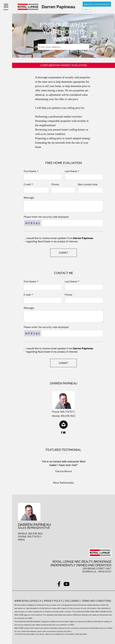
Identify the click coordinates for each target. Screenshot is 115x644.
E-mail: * (28, 184)
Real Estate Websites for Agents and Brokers (66, 634)
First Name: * (31, 171)
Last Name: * (72, 171)
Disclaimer (72, 601)
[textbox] (63, 47)
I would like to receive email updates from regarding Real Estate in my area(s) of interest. (60, 240)
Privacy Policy (53, 601)
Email (22, 540)
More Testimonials (63, 483)
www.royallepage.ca (28, 601)
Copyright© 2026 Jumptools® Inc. (30, 634)
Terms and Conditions (96, 601)
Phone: (55, 184)
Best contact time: (88, 184)
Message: (29, 198)
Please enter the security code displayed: (46, 217)
